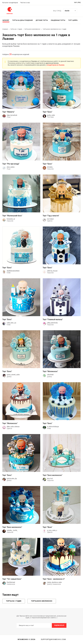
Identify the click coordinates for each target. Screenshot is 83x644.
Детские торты (42, 20)
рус (79, 3)
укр (75, 3)
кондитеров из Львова (56, 65)
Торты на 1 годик (16, 29)
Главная (5, 29)
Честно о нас (25, 3)
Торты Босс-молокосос (32, 29)
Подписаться (59, 625)
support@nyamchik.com (53, 639)
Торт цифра (73, 20)
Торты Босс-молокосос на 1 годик (54, 29)
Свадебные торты (58, 20)
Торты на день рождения (22, 20)
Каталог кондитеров (10, 3)
